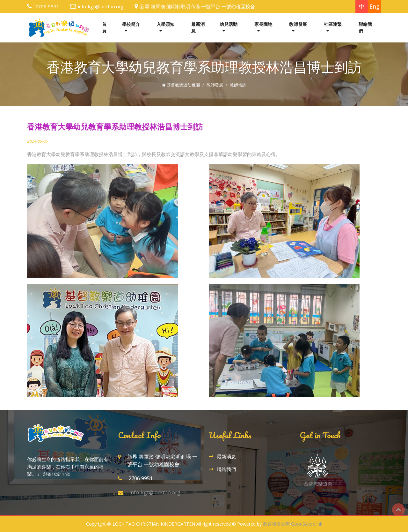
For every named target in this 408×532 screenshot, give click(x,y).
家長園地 (263, 24)
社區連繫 (333, 24)
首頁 (104, 27)
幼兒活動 (229, 24)
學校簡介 (131, 24)
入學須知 (165, 24)
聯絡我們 (365, 27)
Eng (375, 6)
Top (398, 510)
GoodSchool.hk (307, 524)
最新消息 (198, 27)
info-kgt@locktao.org (101, 6)
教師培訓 (238, 85)
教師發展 (298, 24)
